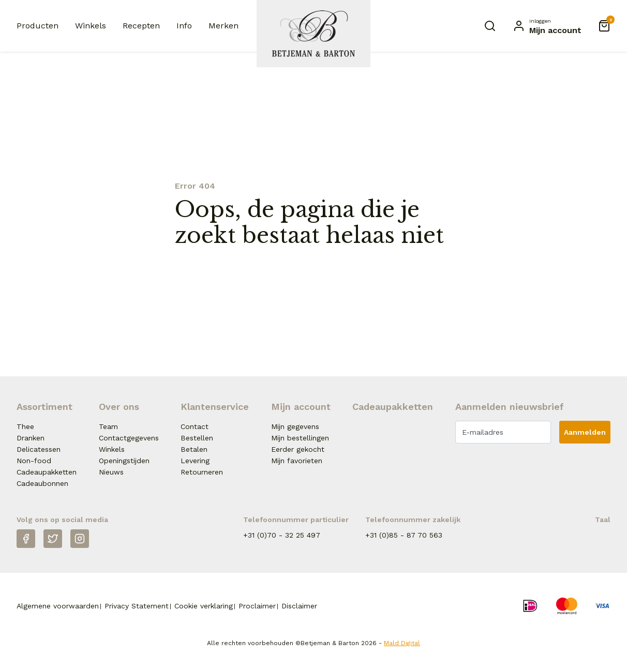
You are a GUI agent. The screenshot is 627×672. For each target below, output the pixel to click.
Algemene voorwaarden (58, 606)
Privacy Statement (137, 606)
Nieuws (111, 472)
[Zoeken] (490, 26)
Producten (38, 26)
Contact (195, 426)
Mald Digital (402, 643)
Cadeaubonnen (42, 483)
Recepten (141, 26)
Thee (25, 426)
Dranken (31, 438)
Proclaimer (257, 606)
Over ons (119, 407)
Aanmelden (585, 432)
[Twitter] (53, 539)
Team (108, 426)
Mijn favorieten (297, 461)
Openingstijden (124, 461)
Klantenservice (215, 407)
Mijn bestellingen (300, 438)
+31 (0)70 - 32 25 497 (282, 535)
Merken (223, 26)
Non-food (34, 461)
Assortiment (44, 407)
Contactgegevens (129, 438)
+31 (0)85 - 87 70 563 (404, 535)
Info (184, 26)
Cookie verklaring (204, 606)
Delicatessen (39, 449)
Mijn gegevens (295, 426)
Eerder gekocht (298, 449)
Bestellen (197, 438)
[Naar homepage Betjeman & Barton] (313, 34)
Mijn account (301, 407)
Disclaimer (299, 606)
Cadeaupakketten (47, 472)
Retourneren (202, 472)
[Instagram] (80, 539)
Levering (195, 461)
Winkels (91, 26)
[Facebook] (26, 539)
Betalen (194, 449)
